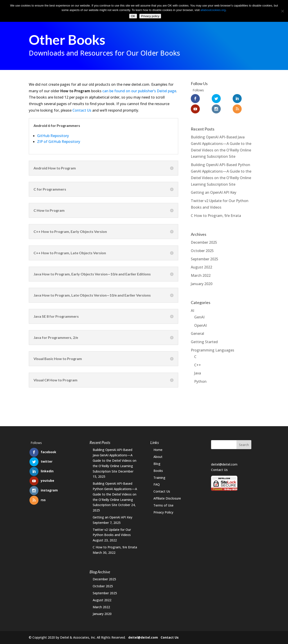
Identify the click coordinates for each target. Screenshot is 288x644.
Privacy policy (150, 16)
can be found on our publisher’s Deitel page (139, 91)
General (197, 333)
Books (158, 471)
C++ (198, 365)
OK (133, 16)
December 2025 (204, 242)
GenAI (199, 317)
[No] (282, 11)
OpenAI (200, 325)
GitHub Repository (53, 136)
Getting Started (204, 342)
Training (159, 478)
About (158, 457)
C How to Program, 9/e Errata (216, 216)
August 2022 (201, 267)
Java (198, 373)
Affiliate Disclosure (167, 498)
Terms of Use (163, 505)
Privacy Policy (163, 512)
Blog (157, 464)
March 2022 (201, 275)
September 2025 (205, 259)
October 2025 (202, 251)
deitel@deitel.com (224, 464)
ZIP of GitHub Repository (59, 142)
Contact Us (82, 110)
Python (200, 381)
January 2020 (202, 284)
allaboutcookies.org (213, 10)
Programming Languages (213, 350)
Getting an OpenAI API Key (214, 192)
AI (192, 311)
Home (158, 450)
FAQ (157, 484)
